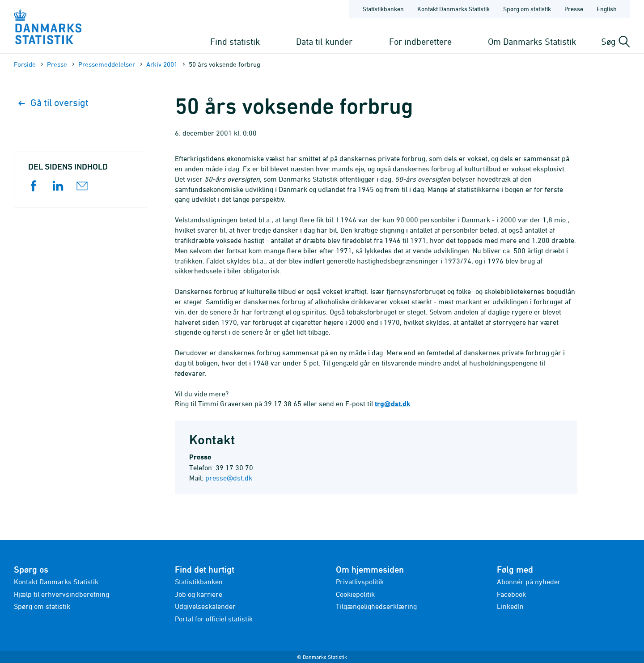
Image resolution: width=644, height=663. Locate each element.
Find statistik (235, 41)
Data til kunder (324, 41)
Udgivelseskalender (205, 606)
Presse (57, 64)
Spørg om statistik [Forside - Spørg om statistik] (527, 9)
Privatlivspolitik (360, 582)
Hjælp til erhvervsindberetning (61, 594)
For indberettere (420, 41)
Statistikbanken (383, 9)
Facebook (511, 594)
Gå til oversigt (53, 103)
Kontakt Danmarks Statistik (56, 582)
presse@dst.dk (229, 478)
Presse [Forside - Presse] (574, 9)
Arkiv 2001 (162, 64)
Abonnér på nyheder (529, 582)
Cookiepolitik (355, 594)
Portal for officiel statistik (214, 619)
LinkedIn (510, 606)
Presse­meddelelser (107, 64)
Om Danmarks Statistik (532, 41)
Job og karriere (199, 594)
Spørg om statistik (42, 606)
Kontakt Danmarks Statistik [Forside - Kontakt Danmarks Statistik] (453, 9)
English (607, 9)
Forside (25, 64)
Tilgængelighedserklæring (376, 606)
